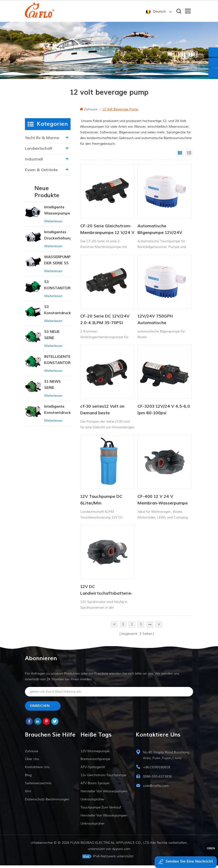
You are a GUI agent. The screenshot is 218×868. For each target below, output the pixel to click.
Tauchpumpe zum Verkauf (101, 810)
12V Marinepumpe (95, 754)
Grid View (180, 157)
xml (28, 794)
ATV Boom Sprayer (95, 786)
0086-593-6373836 (157, 779)
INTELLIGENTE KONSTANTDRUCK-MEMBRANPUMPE (57, 364)
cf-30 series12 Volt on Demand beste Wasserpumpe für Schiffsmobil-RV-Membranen (102, 414)
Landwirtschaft (39, 152)
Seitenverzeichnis (38, 786)
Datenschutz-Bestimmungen (47, 802)
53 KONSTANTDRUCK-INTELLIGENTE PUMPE (57, 289)
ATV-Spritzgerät (93, 770)
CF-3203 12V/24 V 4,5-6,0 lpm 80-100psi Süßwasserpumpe (164, 414)
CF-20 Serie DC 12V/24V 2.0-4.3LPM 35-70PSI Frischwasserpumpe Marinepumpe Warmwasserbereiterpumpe (107, 324)
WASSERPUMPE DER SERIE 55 (57, 264)
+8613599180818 (156, 770)
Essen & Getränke (41, 174)
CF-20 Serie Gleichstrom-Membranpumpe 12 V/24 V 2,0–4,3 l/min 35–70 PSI (107, 233)
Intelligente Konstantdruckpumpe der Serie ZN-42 (57, 414)
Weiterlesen (53, 225)
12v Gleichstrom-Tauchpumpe (103, 778)
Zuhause (89, 113)
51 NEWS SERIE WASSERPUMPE (57, 389)
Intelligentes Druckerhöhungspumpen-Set (57, 239)
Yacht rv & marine (42, 142)
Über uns (32, 762)
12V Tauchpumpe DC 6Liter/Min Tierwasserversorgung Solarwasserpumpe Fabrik (107, 504)
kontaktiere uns (37, 770)
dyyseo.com (121, 852)
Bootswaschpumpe (95, 762)
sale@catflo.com (156, 788)
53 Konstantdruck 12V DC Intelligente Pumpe (57, 314)
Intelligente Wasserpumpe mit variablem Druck (57, 214)
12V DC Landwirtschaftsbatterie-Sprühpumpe (106, 594)
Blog (28, 778)
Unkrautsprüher (92, 802)
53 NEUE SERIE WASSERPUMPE (57, 339)
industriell (34, 163)
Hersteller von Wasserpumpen (104, 794)
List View (189, 157)
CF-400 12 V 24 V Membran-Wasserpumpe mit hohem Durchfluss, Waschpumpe (163, 504)
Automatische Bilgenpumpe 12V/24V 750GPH (160, 233)
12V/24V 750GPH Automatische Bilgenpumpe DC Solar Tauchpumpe (160, 324)
